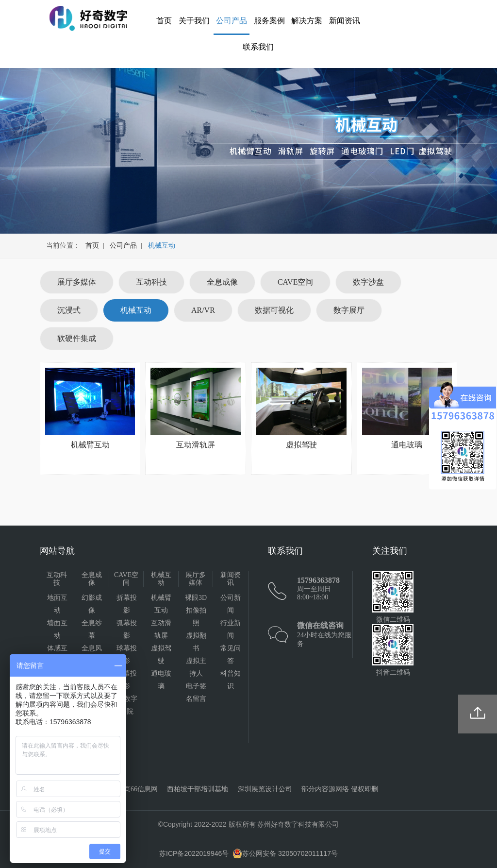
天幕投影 (127, 680)
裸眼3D (196, 598)
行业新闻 (231, 629)
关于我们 (194, 21)
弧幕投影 (127, 629)
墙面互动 (57, 629)
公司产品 (232, 21)
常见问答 (231, 655)
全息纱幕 (92, 629)
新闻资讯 (345, 21)
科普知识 (231, 680)
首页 (164, 21)
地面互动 (57, 604)
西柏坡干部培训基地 (198, 789)
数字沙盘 (368, 282)
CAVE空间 (296, 282)
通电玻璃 (161, 680)
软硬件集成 (77, 338)
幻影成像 (92, 604)
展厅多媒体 (77, 282)
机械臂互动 (161, 604)
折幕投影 (127, 604)
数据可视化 (274, 310)
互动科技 (151, 282)
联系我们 (258, 47)
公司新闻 (231, 604)
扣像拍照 (196, 617)
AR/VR (203, 310)
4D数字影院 (126, 705)
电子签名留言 (196, 692)
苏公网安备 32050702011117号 (285, 853)
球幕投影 (127, 655)
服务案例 (269, 21)
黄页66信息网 (137, 789)
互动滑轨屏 (161, 629)
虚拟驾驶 (161, 655)
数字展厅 (349, 310)
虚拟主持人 (196, 667)
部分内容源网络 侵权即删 (340, 789)
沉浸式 (69, 310)
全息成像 (222, 282)
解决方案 (307, 21)
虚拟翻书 (196, 642)
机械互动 (136, 310)
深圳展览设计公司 (265, 789)
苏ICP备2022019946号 (194, 853)
